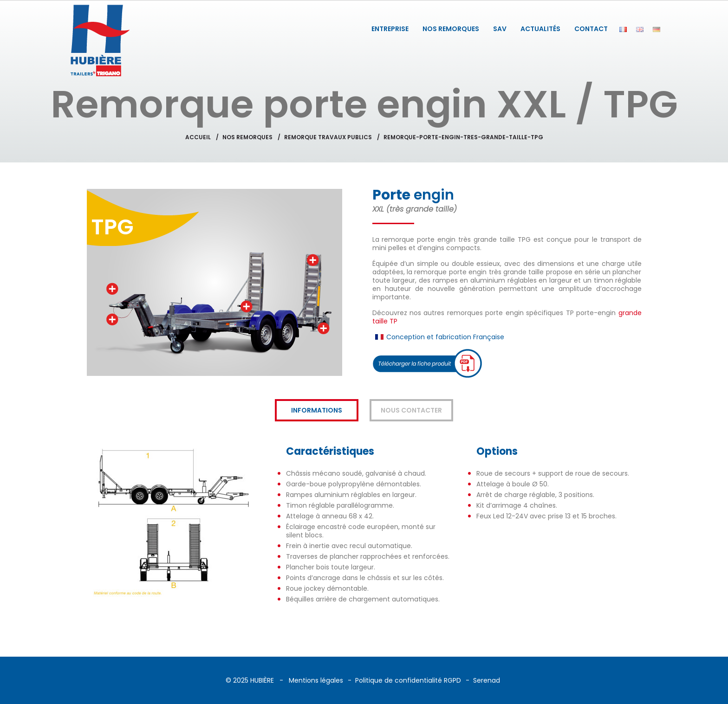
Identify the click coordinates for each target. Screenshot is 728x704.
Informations (317, 410)
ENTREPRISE (390, 29)
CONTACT (591, 29)
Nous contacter (411, 410)
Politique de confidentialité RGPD (408, 680)
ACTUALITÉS (540, 29)
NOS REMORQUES (451, 29)
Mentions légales (316, 680)
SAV (500, 29)
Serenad (487, 680)
